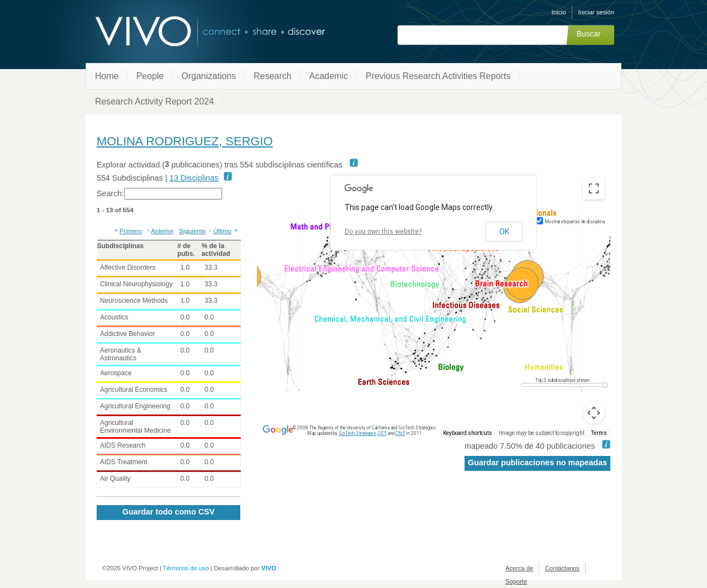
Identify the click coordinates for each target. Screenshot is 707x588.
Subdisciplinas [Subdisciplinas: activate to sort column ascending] (121, 246)
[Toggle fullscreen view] (594, 188)
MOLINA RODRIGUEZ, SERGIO (185, 141)
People (150, 76)
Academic (329, 76)
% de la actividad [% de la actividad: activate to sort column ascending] (216, 250)
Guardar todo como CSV (168, 512)
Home (107, 76)
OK (504, 232)
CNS (400, 433)
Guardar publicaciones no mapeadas (537, 463)
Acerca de (519, 568)
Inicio (559, 12)
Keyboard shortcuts (468, 433)
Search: (159, 194)
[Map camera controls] (594, 413)
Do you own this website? (383, 232)
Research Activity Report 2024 (154, 101)
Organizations (209, 76)
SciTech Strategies (357, 433)
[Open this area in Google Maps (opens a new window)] (278, 430)
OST (382, 433)
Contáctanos (562, 568)
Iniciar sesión (596, 12)
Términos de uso (186, 568)
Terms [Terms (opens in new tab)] (599, 433)
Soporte (516, 581)
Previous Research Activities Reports (438, 76)
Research (272, 76)
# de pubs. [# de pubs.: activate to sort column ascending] (186, 250)
